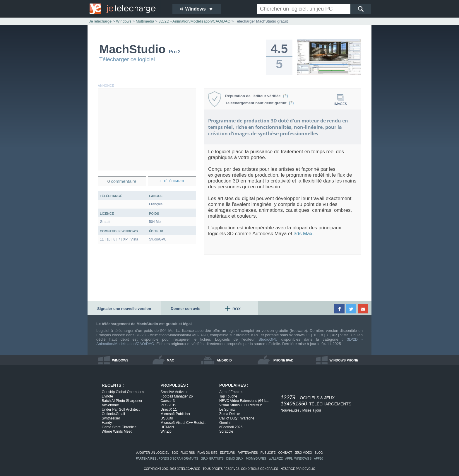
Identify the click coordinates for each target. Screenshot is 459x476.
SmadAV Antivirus (174, 392)
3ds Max (303, 234)
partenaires (248, 453)
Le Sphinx (227, 410)
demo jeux (235, 459)
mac (171, 360)
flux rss (188, 453)
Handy (107, 423)
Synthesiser (111, 418)
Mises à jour (312, 410)
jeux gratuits (212, 459)
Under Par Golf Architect (121, 410)
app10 (319, 459)
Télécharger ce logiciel (127, 59)
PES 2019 (168, 405)
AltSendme (111, 405)
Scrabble (226, 431)
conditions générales (260, 469)
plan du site (207, 453)
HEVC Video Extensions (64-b (244, 401)
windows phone (344, 360)
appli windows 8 (298, 459)
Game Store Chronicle (119, 427)
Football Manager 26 (177, 396)
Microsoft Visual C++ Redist (183, 423)
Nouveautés (290, 410)
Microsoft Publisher (175, 414)
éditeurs (228, 453)
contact (285, 453)
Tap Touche (228, 396)
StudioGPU (268, 339)
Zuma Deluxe (230, 414)
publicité (268, 453)
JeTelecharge (100, 21)
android (224, 360)
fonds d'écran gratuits (178, 459)
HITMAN (167, 427)
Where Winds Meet (117, 431)
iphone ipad (283, 360)
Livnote (108, 396)
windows (120, 360)
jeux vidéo (303, 453)
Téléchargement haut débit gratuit (260, 103)
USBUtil (167, 418)
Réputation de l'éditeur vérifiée (257, 96)
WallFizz (276, 459)
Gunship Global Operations (123, 392)
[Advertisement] (147, 129)
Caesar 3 (168, 401)
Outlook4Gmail (113, 414)
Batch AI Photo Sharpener (122, 401)
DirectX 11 (169, 410)
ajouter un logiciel (153, 453)
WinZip (166, 431)
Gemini (225, 423)
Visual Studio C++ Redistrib (242, 405)
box (175, 453)
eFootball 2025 (231, 427)
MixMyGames (256, 459)
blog (319, 453)
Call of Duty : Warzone (237, 418)
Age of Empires (231, 392)
